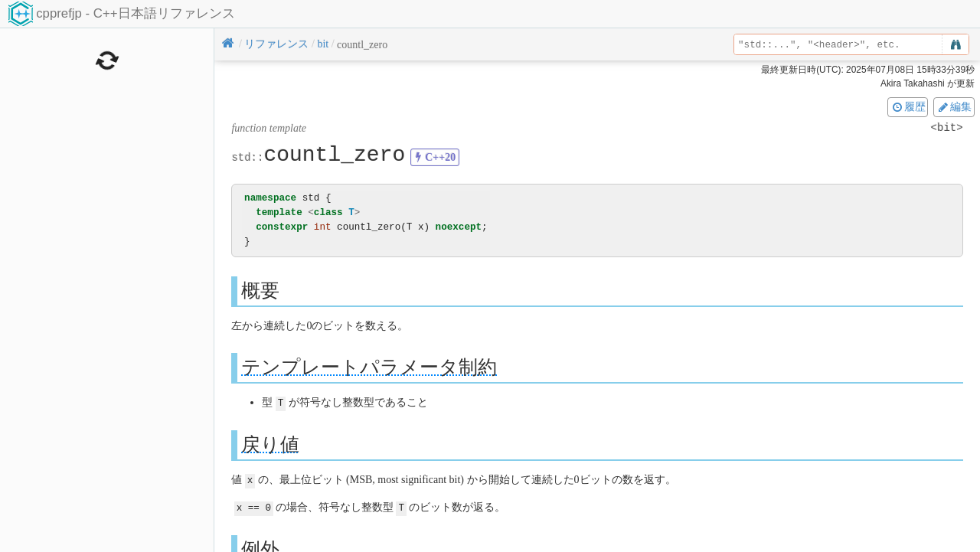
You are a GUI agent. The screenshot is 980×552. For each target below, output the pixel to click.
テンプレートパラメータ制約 (369, 367)
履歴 (908, 106)
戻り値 (270, 444)
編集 (954, 106)
